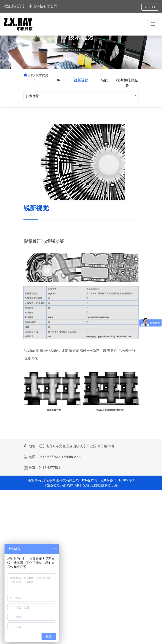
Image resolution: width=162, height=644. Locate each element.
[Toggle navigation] (153, 24)
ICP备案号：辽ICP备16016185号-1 (108, 487)
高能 (104, 84)
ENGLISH (150, 7)
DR (58, 84)
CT (35, 84)
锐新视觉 (81, 84)
